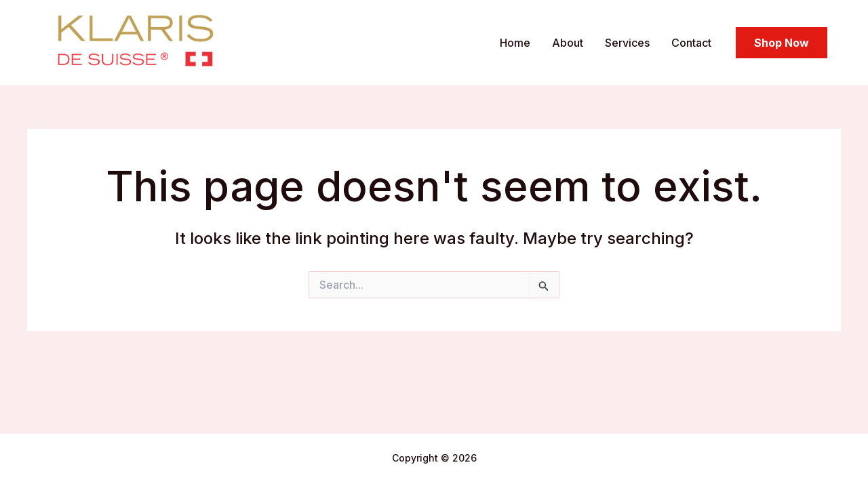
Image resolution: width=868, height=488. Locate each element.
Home (515, 43)
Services (627, 43)
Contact (691, 43)
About (568, 43)
